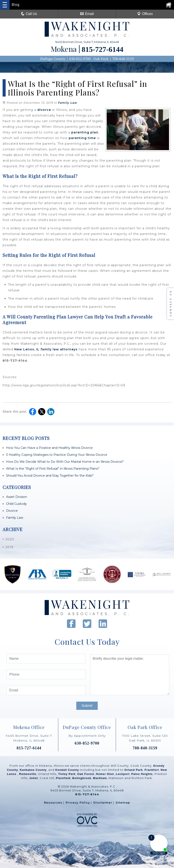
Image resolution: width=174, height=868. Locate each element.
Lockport (123, 774)
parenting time (82, 138)
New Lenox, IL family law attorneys (46, 349)
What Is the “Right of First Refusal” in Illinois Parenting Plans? (53, 469)
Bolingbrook (82, 778)
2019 (8, 547)
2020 (8, 539)
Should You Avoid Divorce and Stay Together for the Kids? (50, 476)
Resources (53, 802)
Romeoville (28, 774)
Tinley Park (67, 774)
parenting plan (85, 132)
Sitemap (123, 802)
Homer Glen (105, 774)
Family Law (67, 103)
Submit (87, 706)
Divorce (12, 511)
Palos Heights (142, 774)
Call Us (29, 14)
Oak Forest (86, 774)
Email (87, 14)
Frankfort (152, 770)
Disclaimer (103, 802)
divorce (44, 110)
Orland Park (134, 770)
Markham (100, 778)
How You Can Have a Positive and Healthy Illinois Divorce (49, 448)
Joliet (34, 778)
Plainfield (63, 778)
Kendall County (67, 770)
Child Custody (16, 504)
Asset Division (17, 497)
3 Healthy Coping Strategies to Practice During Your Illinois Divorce (57, 455)
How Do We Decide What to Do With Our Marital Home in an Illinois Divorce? (65, 462)
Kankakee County (33, 770)
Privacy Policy (78, 802)
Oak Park (101, 59)
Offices (145, 14)
